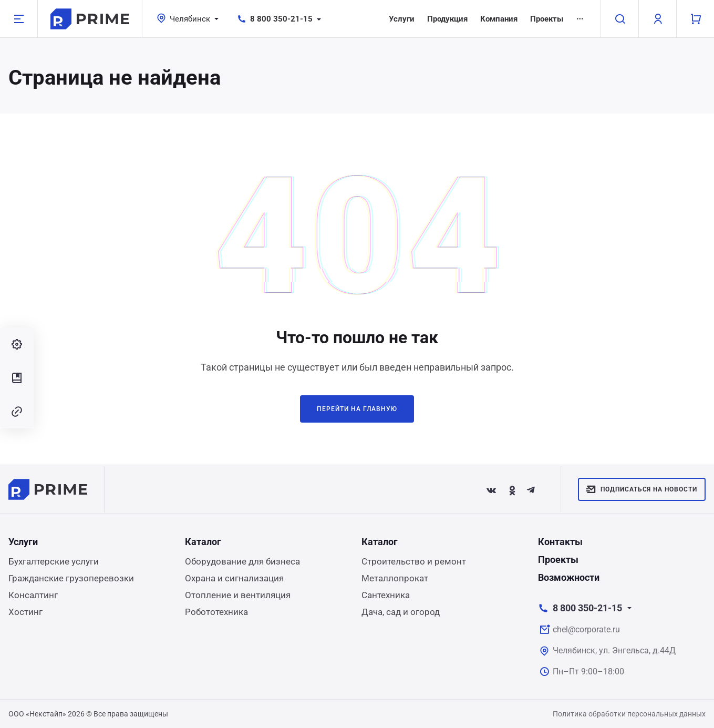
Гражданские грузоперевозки (71, 578)
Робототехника (216, 612)
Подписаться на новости (642, 489)
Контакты (560, 542)
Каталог (203, 542)
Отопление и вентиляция (238, 595)
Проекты (547, 19)
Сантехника (386, 595)
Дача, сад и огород (401, 612)
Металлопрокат (395, 578)
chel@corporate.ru (586, 629)
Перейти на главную (357, 409)
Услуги (402, 19)
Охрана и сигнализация (234, 578)
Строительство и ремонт (414, 561)
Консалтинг (33, 595)
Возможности (569, 577)
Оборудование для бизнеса (242, 561)
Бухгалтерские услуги (54, 561)
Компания (499, 19)
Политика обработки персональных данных (629, 714)
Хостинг (25, 612)
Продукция (447, 19)
